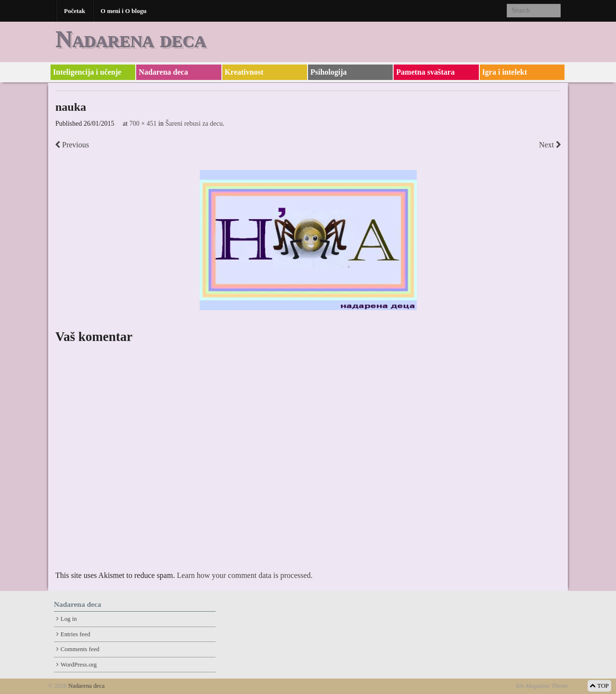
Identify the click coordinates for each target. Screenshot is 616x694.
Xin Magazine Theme (542, 686)
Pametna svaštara (425, 72)
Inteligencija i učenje (87, 72)
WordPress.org (79, 665)
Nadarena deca (131, 39)
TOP (599, 686)
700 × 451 (143, 124)
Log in (69, 619)
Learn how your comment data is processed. (244, 575)
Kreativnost (244, 72)
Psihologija (329, 72)
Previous (72, 145)
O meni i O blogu (123, 11)
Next (550, 145)
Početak (75, 11)
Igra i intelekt (505, 72)
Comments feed (80, 649)
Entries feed (75, 634)
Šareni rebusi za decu (194, 124)
